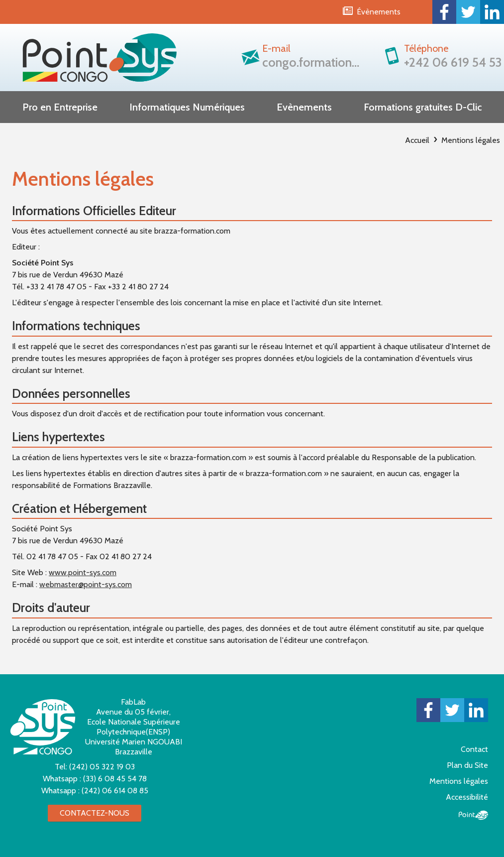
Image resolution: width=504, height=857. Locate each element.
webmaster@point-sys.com (86, 584)
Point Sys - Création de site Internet (473, 815)
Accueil (417, 140)
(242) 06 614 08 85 (115, 791)
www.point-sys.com (83, 572)
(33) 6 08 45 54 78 (115, 779)
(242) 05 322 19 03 (102, 767)
